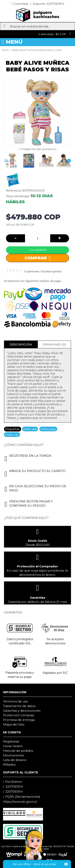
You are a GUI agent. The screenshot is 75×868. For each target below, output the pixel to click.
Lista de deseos (15, 760)
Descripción (21, 344)
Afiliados (9, 764)
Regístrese (11, 741)
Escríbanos (12, 782)
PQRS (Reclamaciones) (22, 797)
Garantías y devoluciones (22, 711)
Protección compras (18, 715)
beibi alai (30, 429)
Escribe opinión (52, 271)
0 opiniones (32, 271)
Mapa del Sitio (14, 724)
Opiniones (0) (54, 344)
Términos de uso (15, 701)
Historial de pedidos (18, 751)
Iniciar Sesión (13, 746)
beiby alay (48, 429)
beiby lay (12, 435)
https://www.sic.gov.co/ (20, 802)
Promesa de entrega (19, 720)
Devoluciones (13, 755)
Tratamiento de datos (19, 706)
